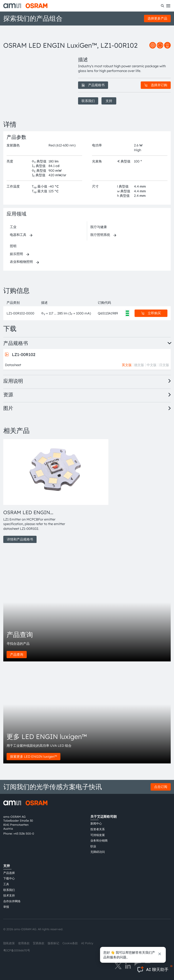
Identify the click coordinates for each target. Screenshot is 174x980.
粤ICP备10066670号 (17, 950)
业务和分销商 (99, 841)
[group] (36, 491)
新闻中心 (96, 823)
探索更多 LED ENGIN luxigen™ (33, 756)
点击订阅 (161, 787)
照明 (13, 246)
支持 (109, 101)
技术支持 (9, 895)
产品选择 (9, 873)
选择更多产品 (157, 18)
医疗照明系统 (100, 235)
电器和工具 (18, 235)
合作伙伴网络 (12, 901)
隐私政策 (9, 943)
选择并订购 (156, 85)
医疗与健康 (99, 227)
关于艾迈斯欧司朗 (104, 816)
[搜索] (162, 6)
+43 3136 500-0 (24, 834)
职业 (93, 846)
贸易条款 (39, 943)
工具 (6, 884)
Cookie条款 (70, 943)
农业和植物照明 (21, 262)
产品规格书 (93, 85)
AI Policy (87, 943)
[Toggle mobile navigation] (168, 6)
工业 (13, 227)
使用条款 (24, 943)
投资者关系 (98, 829)
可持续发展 (98, 835)
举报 (6, 907)
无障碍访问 (98, 852)
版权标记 (53, 943)
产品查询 (17, 654)
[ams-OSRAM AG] (25, 6)
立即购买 (151, 313)
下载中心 (9, 878)
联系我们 (88, 101)
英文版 (127, 365)
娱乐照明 (16, 254)
